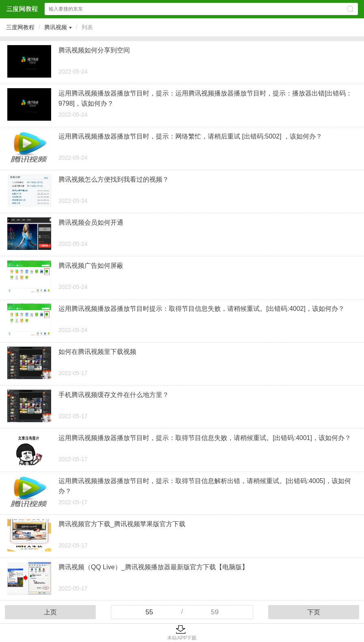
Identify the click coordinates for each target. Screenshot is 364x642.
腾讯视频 (56, 27)
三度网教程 (20, 27)
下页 (314, 612)
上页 (50, 612)
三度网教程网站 (22, 9)
